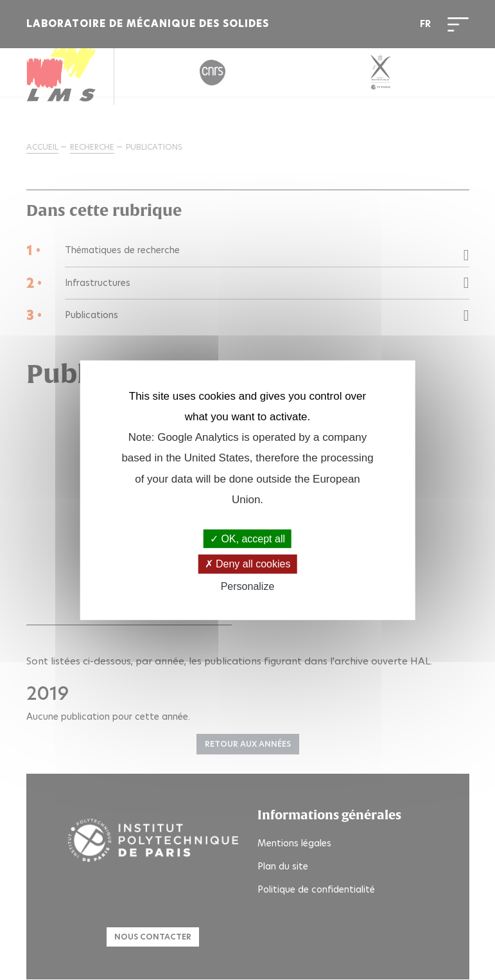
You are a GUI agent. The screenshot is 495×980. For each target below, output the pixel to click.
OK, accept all (248, 539)
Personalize (248, 586)
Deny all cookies (248, 564)
